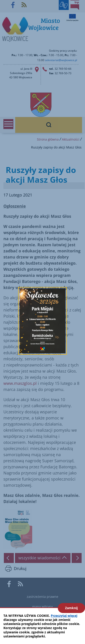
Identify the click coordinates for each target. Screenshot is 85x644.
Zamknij (71, 608)
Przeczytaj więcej (64, 616)
